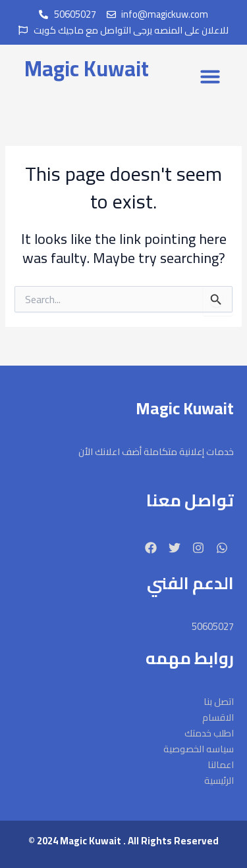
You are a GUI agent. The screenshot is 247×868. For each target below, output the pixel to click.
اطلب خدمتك (209, 733)
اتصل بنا (219, 702)
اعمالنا (221, 765)
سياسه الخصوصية (199, 749)
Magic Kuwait (87, 68)
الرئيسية (219, 781)
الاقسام (218, 717)
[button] (210, 76)
